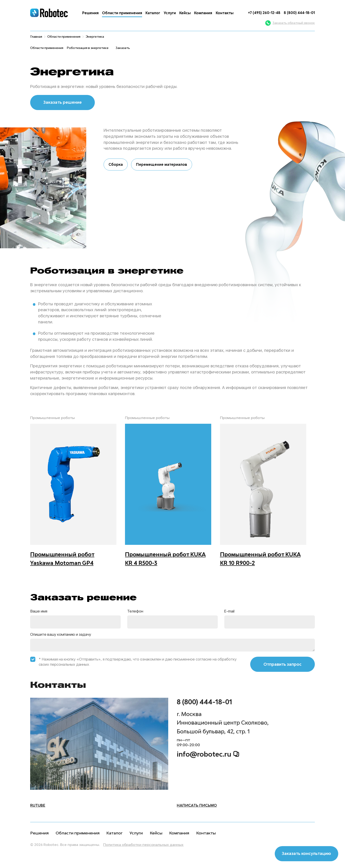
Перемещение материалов (162, 164)
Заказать (123, 48)
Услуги (170, 13)
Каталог (153, 13)
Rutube (38, 805)
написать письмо (197, 805)
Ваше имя (39, 611)
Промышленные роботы (52, 418)
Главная (36, 37)
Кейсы (185, 13)
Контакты (225, 13)
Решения (90, 13)
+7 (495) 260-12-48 (264, 13)
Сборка (116, 164)
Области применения (122, 13)
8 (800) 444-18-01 (299, 13)
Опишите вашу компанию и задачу (61, 634)
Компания (203, 13)
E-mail (229, 611)
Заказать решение (62, 102)
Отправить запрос (283, 664)
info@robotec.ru (208, 754)
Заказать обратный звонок (290, 23)
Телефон (135, 611)
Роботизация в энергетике (88, 48)
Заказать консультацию (306, 853)
